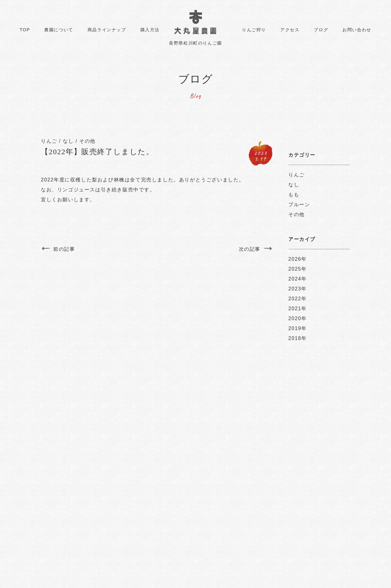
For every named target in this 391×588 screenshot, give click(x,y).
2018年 (298, 338)
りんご (49, 141)
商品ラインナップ (107, 30)
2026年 (298, 259)
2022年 (298, 299)
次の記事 (250, 249)
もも (294, 195)
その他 (87, 141)
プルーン (299, 205)
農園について (59, 30)
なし (68, 141)
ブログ (321, 30)
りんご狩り (254, 30)
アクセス (290, 30)
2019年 (298, 328)
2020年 (298, 318)
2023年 (298, 289)
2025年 (298, 269)
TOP (25, 30)
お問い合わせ (357, 30)
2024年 (298, 279)
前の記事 (64, 249)
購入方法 (150, 30)
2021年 (298, 309)
